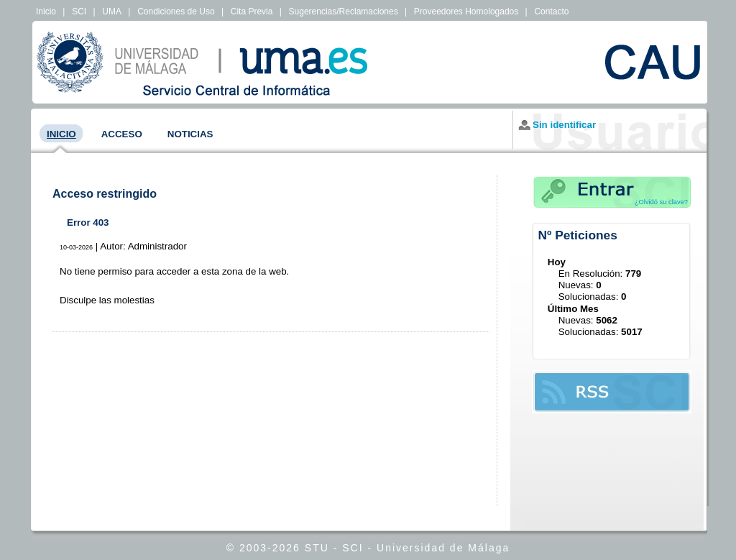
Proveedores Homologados (466, 12)
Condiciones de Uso (176, 12)
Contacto (551, 12)
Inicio (46, 12)
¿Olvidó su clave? (661, 202)
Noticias (190, 134)
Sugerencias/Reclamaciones (344, 12)
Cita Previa (252, 12)
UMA (112, 12)
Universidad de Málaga (443, 548)
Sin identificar (564, 125)
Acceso (122, 134)
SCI (79, 12)
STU (317, 548)
